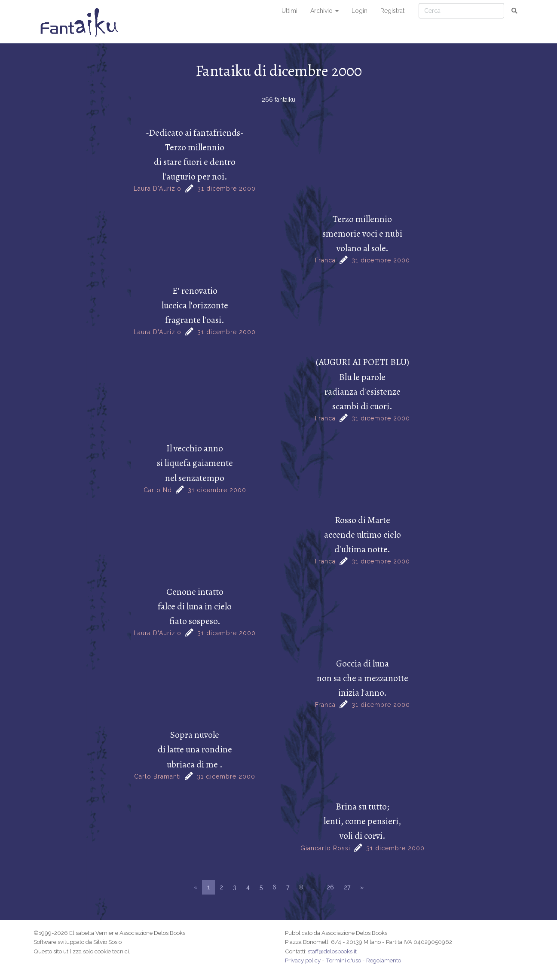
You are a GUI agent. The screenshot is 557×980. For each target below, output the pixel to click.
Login (360, 11)
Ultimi (289, 11)
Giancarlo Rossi (325, 848)
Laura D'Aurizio (158, 189)
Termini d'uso (343, 960)
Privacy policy (303, 960)
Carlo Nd (158, 490)
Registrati (393, 11)
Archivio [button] (324, 11)
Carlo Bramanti (158, 776)
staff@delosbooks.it (332, 951)
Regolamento (384, 960)
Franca (325, 260)
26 (330, 887)
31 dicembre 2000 (226, 189)
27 (347, 887)
